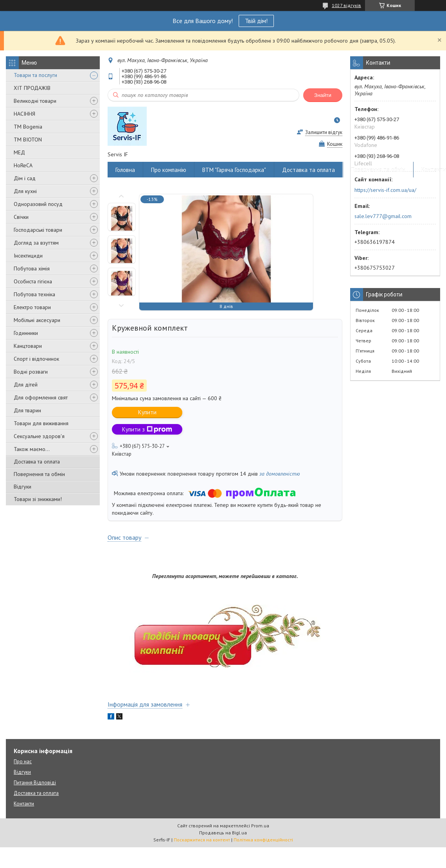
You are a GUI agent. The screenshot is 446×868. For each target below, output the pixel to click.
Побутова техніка (34, 294)
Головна (125, 170)
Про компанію (169, 170)
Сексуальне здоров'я (39, 436)
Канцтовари (28, 346)
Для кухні (25, 191)
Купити (147, 412)
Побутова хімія (32, 268)
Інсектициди (28, 256)
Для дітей (26, 385)
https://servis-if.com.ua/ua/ (385, 190)
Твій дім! (256, 21)
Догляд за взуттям (36, 243)
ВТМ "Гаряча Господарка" (234, 170)
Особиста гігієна (33, 281)
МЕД (19, 152)
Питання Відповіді (35, 783)
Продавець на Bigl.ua (223, 833)
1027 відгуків (346, 5)
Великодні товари (35, 101)
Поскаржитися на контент (202, 840)
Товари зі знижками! (38, 499)
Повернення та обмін (39, 474)
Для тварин (27, 410)
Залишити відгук (324, 132)
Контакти (24, 804)
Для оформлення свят (41, 397)
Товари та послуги (35, 75)
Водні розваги (31, 372)
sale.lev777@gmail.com (383, 216)
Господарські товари (38, 230)
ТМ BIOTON (28, 140)
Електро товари (32, 307)
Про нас (23, 762)
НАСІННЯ (24, 114)
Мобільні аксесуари (37, 320)
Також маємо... (32, 449)
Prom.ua (260, 826)
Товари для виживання (41, 423)
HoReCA (23, 165)
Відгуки (22, 487)
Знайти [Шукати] (323, 95)
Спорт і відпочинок (36, 359)
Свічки (21, 217)
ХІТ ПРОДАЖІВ (32, 88)
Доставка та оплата (37, 462)
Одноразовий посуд (38, 204)
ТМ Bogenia (28, 127)
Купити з (147, 429)
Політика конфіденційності (263, 840)
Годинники (26, 333)
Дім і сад (25, 178)
